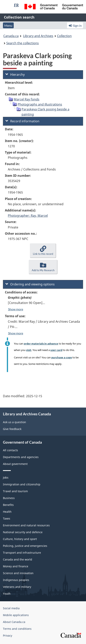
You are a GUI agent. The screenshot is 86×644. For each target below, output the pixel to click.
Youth (7, 594)
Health (7, 512)
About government (15, 464)
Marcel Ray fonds (27, 99)
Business (9, 498)
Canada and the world (18, 559)
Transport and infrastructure (22, 553)
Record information (22, 121)
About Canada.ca (14, 622)
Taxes (7, 518)
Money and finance (16, 566)
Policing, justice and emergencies (25, 546)
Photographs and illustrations (40, 104)
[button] (43, 251)
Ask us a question (14, 422)
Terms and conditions (17, 629)
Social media (11, 608)
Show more (16, 309)
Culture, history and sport (20, 539)
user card (56, 350)
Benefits (8, 505)
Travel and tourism (15, 491)
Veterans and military (17, 587)
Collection (64, 36)
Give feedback (12, 429)
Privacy (8, 636)
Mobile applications (16, 615)
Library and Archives (38, 36)
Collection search (19, 17)
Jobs (6, 477)
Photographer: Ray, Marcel (28, 216)
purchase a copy (62, 357)
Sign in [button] (75, 25)
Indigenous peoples (16, 580)
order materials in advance (41, 344)
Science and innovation (18, 573)
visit (29, 350)
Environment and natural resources (26, 525)
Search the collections (23, 43)
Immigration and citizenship (22, 484)
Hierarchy (15, 75)
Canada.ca (11, 36)
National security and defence (23, 532)
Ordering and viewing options (30, 284)
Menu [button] (8, 25)
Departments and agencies (21, 457)
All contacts (10, 450)
